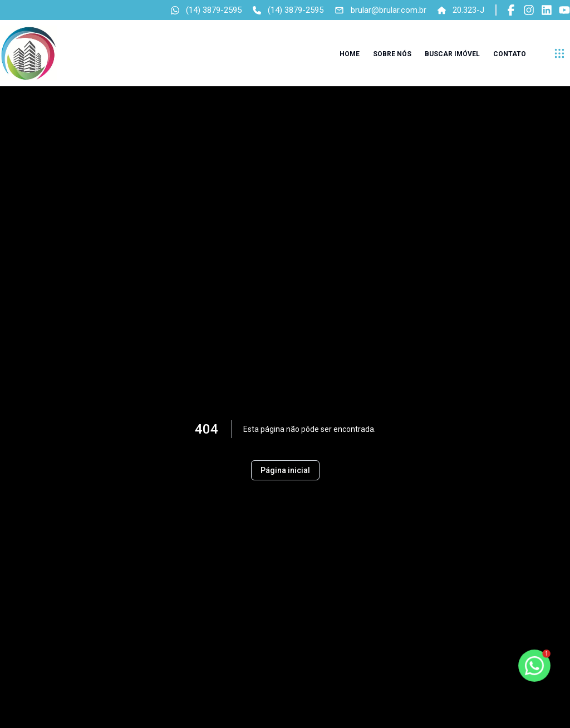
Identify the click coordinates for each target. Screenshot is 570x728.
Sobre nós (392, 54)
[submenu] (559, 53)
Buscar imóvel (452, 54)
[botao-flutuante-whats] (534, 666)
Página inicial (285, 470)
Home (350, 54)
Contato (510, 54)
